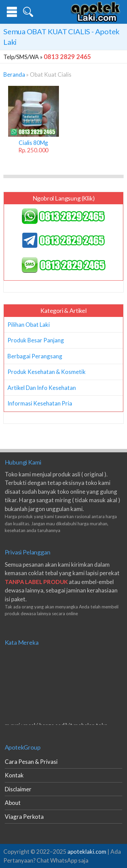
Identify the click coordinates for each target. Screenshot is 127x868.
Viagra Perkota (24, 817)
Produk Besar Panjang (36, 340)
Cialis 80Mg (33, 146)
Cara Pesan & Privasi (31, 762)
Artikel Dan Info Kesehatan (42, 388)
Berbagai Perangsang (35, 356)
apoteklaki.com (87, 852)
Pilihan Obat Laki (29, 325)
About (13, 803)
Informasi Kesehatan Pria (40, 403)
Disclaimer (18, 789)
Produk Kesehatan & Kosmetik (47, 372)
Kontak (14, 775)
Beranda (14, 74)
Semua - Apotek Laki (61, 37)
